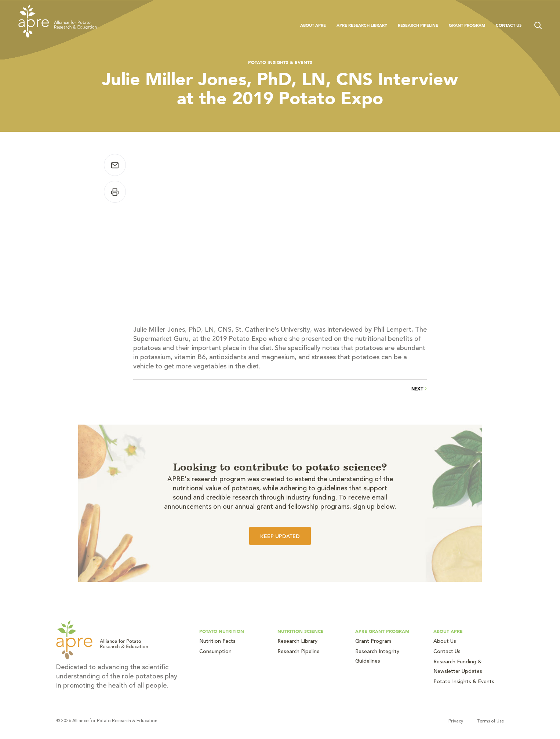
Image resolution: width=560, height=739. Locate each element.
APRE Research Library (362, 25)
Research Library (297, 642)
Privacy (456, 721)
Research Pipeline (418, 25)
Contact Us (509, 25)
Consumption (215, 652)
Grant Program (467, 25)
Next (419, 389)
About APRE (313, 25)
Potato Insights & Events (280, 62)
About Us (445, 642)
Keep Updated (280, 536)
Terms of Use (490, 721)
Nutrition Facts (217, 642)
